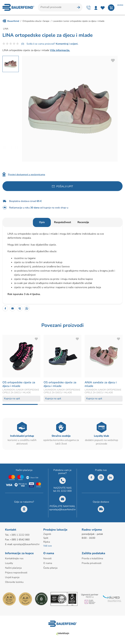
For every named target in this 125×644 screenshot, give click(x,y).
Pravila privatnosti (91, 563)
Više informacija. (60, 50)
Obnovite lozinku (14, 582)
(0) (23, 44)
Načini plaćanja (13, 568)
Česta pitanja (50, 568)
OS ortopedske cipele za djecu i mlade (19, 384)
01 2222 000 (64, 491)
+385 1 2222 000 (20, 535)
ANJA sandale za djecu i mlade (101, 384)
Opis (42, 222)
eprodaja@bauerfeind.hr (62, 509)
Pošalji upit (65, 186)
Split (46, 538)
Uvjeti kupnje (12, 577)
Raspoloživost (62, 222)
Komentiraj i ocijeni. (67, 44)
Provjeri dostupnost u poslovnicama (27, 175)
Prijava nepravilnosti (16, 573)
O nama (48, 563)
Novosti (47, 558)
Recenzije (83, 222)
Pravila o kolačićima (92, 558)
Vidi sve (48, 546)
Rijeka (47, 542)
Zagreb (47, 534)
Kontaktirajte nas (14, 558)
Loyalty (9, 563)
